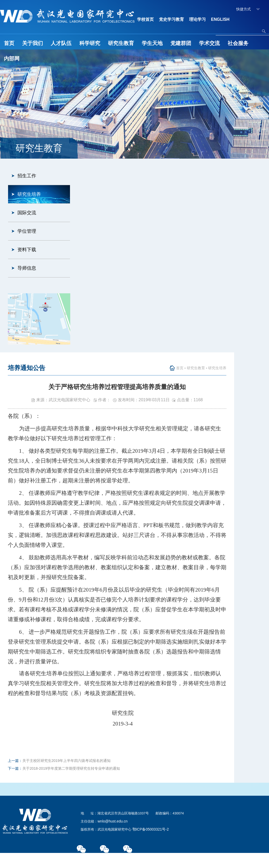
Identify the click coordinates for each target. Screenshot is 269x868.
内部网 (12, 59)
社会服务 (238, 43)
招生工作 (27, 176)
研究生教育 (121, 43)
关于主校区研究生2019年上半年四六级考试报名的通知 (66, 761)
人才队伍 (61, 43)
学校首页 (145, 19)
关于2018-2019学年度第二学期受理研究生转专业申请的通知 (71, 768)
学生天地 (152, 43)
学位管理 (27, 231)
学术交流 (209, 43)
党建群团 (181, 43)
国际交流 (27, 213)
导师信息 (27, 268)
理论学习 (197, 19)
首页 (9, 43)
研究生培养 (29, 194)
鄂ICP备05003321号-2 (151, 829)
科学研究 (90, 43)
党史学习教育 (171, 19)
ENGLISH (220, 19)
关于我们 (33, 43)
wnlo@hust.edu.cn (113, 821)
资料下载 (27, 250)
